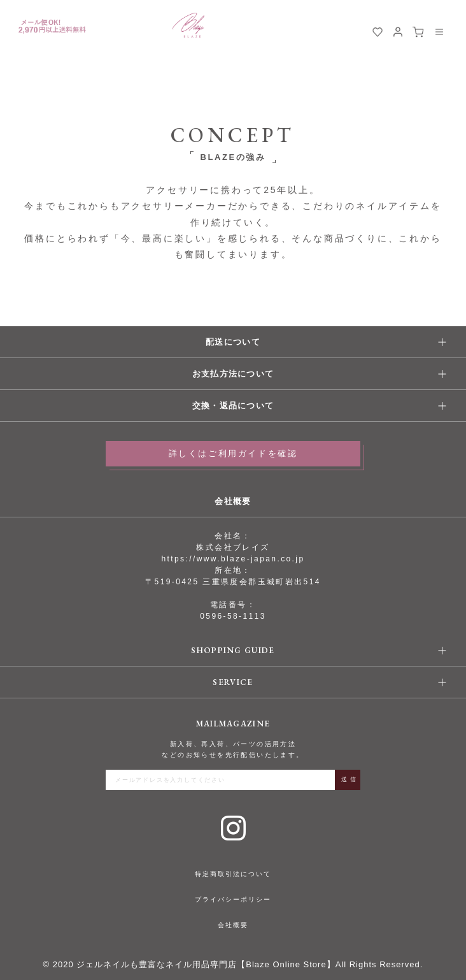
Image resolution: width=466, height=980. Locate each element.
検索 (357, 32)
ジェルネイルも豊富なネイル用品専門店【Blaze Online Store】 (206, 964)
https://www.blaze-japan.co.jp (233, 559)
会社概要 (233, 925)
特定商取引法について (233, 874)
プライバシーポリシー (233, 899)
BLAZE (188, 25)
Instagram (233, 828)
